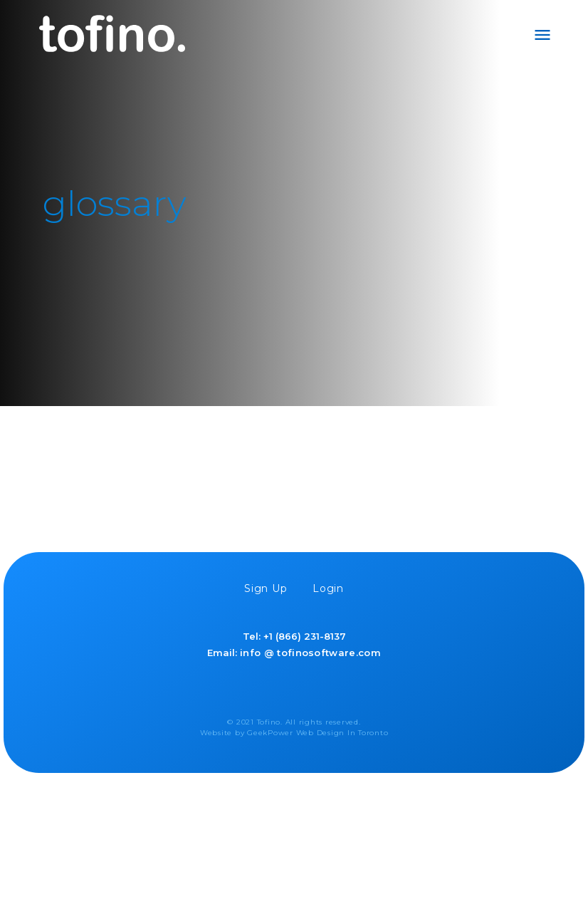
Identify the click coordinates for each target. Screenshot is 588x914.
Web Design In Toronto (342, 733)
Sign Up (266, 588)
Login (328, 588)
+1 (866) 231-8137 (305, 636)
